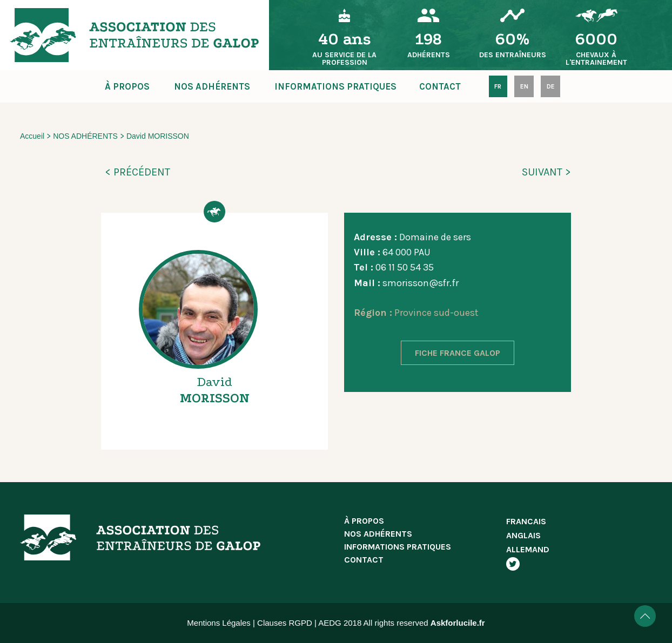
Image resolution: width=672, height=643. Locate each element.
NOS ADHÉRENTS (212, 86)
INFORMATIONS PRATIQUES (335, 86)
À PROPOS (127, 86)
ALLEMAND (528, 549)
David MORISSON (158, 136)
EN (524, 86)
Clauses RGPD (285, 623)
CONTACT (440, 86)
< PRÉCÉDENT (137, 172)
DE (551, 86)
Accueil (32, 136)
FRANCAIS (526, 521)
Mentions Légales (219, 623)
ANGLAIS (523, 535)
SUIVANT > (546, 172)
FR (498, 86)
